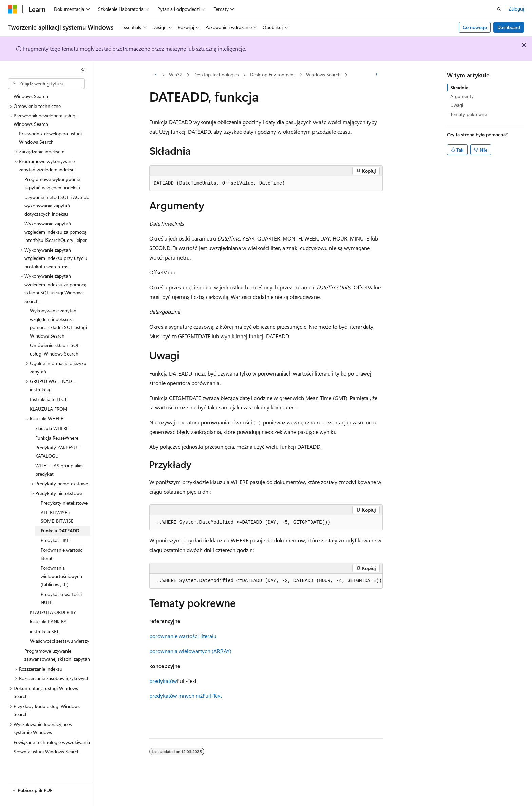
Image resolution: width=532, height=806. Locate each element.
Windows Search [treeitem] (31, 96)
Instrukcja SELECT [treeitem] (48, 399)
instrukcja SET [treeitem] (44, 631)
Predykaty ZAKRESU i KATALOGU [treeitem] (57, 452)
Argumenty (462, 96)
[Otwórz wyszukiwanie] (499, 9)
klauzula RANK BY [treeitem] (48, 622)
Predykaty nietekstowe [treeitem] (64, 503)
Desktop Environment (273, 74)
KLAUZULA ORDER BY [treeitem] (53, 612)
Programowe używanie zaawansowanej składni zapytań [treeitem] (57, 655)
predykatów (163, 681)
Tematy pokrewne (469, 114)
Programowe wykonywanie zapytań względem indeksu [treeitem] (52, 184)
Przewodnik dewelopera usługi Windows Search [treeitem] (50, 138)
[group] (266, 581)
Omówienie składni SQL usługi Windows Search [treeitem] (55, 349)
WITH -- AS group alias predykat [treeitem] (59, 470)
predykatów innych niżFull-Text (186, 696)
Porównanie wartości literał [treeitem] (62, 554)
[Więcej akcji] (377, 75)
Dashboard (509, 27)
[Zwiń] (83, 70)
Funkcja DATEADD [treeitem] (60, 530)
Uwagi (457, 105)
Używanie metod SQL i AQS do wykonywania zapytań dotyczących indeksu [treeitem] (57, 206)
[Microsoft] (13, 9)
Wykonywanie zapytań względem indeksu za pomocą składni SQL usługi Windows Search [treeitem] (58, 323)
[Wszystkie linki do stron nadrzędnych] (155, 75)
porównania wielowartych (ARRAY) (190, 651)
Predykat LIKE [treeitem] (55, 540)
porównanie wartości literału (183, 636)
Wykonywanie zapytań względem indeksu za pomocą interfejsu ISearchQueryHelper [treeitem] (56, 232)
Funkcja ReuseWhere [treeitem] (57, 438)
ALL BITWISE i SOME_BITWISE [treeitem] (57, 517)
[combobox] (46, 84)
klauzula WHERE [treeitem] (52, 428)
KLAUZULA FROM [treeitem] (49, 409)
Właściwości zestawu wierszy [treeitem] (60, 641)
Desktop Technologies (216, 74)
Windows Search (323, 74)
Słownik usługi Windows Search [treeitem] (47, 752)
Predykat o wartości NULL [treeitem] (61, 598)
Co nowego (475, 27)
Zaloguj (516, 9)
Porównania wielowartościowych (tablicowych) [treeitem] (61, 576)
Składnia (459, 87)
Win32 (176, 74)
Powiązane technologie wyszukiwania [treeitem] (52, 742)
